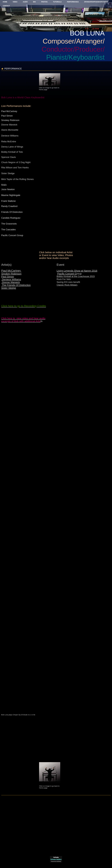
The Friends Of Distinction (16, 285)
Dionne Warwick (11, 282)
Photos (44, 2)
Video (15, 2)
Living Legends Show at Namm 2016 (77, 271)
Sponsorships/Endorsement (96, 2)
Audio (25, 2)
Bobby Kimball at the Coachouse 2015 (76, 276)
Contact (6, 6)
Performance (73, 2)
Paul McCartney (11, 271)
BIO (34, 2)
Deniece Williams (11, 279)
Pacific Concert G (67, 274)
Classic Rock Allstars (67, 285)
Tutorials (57, 2)
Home (5, 2)
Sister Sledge (9, 288)
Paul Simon (8, 277)
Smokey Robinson (11, 274)
